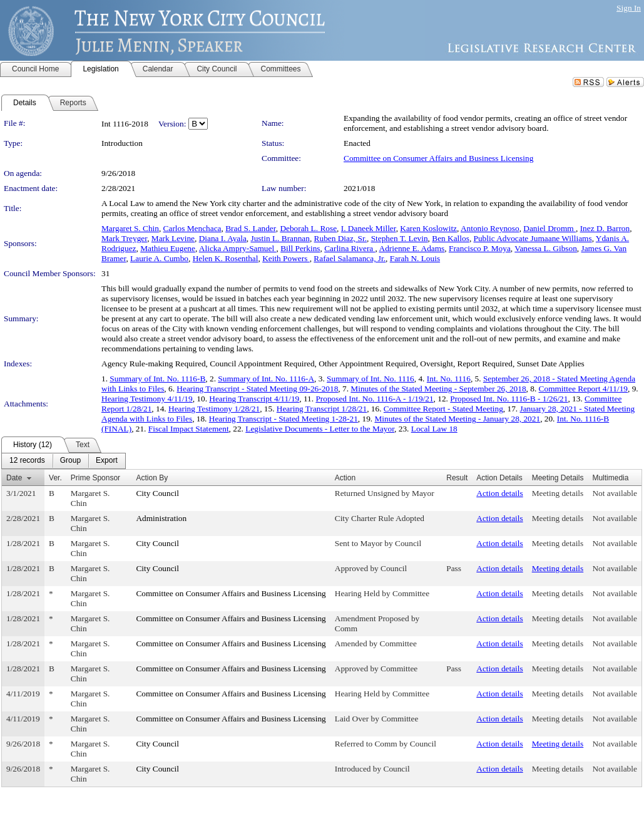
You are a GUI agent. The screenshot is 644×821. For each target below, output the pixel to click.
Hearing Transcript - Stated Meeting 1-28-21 (284, 419)
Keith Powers (286, 258)
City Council (157, 493)
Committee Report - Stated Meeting (443, 409)
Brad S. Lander (251, 228)
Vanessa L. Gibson (546, 248)
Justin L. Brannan (280, 238)
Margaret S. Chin (130, 228)
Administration (161, 518)
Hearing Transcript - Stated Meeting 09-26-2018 (257, 389)
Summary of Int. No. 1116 (371, 379)
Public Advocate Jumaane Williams (533, 238)
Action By (152, 478)
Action (345, 478)
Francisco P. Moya (480, 248)
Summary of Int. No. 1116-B (157, 379)
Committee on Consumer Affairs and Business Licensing (438, 158)
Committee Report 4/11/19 (583, 389)
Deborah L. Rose (308, 228)
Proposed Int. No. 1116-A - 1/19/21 (374, 399)
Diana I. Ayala (223, 238)
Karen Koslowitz (428, 228)
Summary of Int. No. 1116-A (266, 379)
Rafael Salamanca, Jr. (350, 258)
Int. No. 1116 (449, 379)
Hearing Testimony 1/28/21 (214, 409)
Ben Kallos (451, 238)
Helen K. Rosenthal (226, 258)
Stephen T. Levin (400, 238)
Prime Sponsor (95, 478)
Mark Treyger (124, 238)
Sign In (629, 8)
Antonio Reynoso (490, 228)
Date (14, 478)
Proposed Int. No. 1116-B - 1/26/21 (509, 399)
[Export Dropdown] (107, 461)
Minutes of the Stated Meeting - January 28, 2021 (457, 419)
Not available (614, 493)
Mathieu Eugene (168, 248)
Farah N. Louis (415, 258)
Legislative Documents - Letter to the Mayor (320, 429)
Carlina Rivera (350, 248)
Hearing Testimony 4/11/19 (147, 399)
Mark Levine (173, 238)
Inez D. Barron (605, 228)
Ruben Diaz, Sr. (340, 238)
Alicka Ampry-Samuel (238, 248)
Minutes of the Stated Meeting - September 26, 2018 (438, 389)
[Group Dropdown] (70, 461)
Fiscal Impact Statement (189, 429)
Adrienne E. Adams (412, 248)
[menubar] (64, 461)
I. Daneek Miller (369, 228)
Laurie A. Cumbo (159, 258)
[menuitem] (27, 461)
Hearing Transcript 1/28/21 (322, 409)
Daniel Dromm (549, 228)
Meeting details (558, 493)
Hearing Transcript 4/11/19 (254, 399)
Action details (499, 493)
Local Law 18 (434, 429)
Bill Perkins (300, 248)
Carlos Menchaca (192, 228)
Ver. (55, 478)
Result (457, 478)
